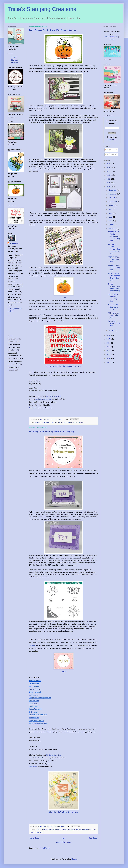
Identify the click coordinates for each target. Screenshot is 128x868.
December (113, 190)
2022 (109, 175)
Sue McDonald (35, 689)
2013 (109, 347)
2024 (109, 168)
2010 (109, 358)
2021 (109, 179)
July (110, 209)
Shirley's (32, 645)
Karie (64, 298)
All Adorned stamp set (60, 830)
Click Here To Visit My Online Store (64, 812)
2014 (109, 343)
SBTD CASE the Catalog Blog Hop (114, 260)
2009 (109, 362)
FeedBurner (112, 140)
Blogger (74, 859)
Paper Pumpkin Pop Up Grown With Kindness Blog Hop (53, 30)
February (112, 229)
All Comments (111, 154)
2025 (109, 164)
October (112, 198)
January (112, 331)
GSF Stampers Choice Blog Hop (113, 315)
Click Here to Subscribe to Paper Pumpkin (64, 366)
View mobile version (64, 842)
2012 (109, 351)
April (111, 221)
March (111, 225)
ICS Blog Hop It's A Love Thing (113, 307)
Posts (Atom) (45, 848)
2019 (109, 187)
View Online (109, 37)
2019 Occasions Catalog (43, 830)
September (113, 202)
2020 (109, 183)
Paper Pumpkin (66, 423)
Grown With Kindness (53, 423)
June (111, 213)
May (111, 217)
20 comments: (60, 827)
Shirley (64, 672)
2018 (109, 335)
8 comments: (59, 419)
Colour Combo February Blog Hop (114, 268)
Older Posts (93, 838)
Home (64, 838)
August (112, 206)
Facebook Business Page (44, 399)
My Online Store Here (54, 396)
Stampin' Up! (40, 832)
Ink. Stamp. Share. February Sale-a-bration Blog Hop (52, 432)
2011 (109, 355)
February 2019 (40, 423)
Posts (108, 150)
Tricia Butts (14, 244)
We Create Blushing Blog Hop (114, 324)
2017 (109, 339)
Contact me (33, 408)
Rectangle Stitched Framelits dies (80, 830)
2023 (109, 171)
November (113, 194)
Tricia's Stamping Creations (42, 9)
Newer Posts (35, 838)
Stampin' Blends (78, 423)
